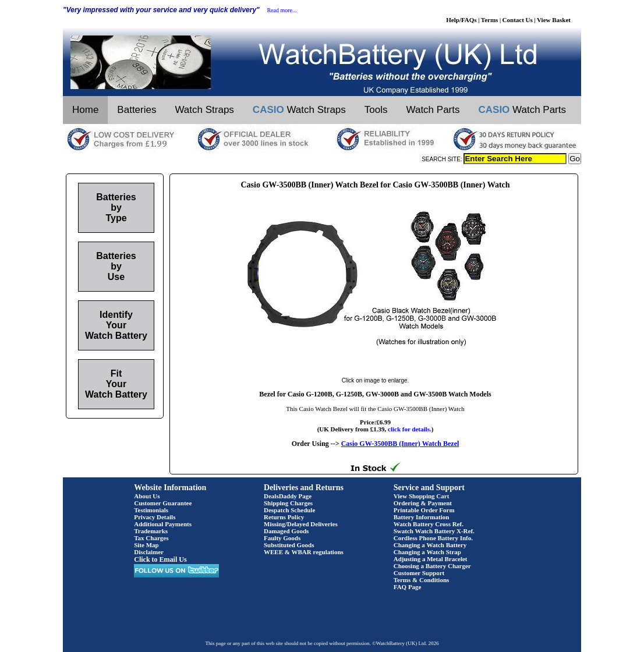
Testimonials (151, 510)
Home (85, 110)
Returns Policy (284, 517)
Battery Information (422, 517)
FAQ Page (408, 587)
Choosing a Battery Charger (432, 566)
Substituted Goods (289, 545)
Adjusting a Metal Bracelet (431, 559)
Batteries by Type (116, 208)
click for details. (410, 429)
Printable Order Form (424, 510)
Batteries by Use (116, 266)
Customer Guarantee (163, 503)
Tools (376, 110)
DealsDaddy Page (288, 496)
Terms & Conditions (422, 580)
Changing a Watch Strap (427, 552)
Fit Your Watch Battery (116, 384)
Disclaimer (149, 552)
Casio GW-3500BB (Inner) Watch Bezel (400, 444)
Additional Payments (163, 524)
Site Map (146, 545)
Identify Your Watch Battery (116, 325)
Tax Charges (151, 538)
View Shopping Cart (422, 496)
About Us (147, 496)
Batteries (137, 110)
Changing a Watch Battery (430, 545)
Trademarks (151, 531)
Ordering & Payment (423, 503)
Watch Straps (204, 110)
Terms (490, 20)
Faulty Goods (282, 538)
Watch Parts (433, 110)
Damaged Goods (286, 531)
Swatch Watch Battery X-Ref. (434, 531)
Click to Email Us (160, 559)
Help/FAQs (461, 20)
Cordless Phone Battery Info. (433, 538)
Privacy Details (155, 517)
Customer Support (419, 573)
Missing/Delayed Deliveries (301, 524)
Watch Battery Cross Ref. (429, 524)
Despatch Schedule (289, 510)
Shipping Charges (288, 503)
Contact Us (518, 20)
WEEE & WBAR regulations (304, 552)
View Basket (554, 20)
